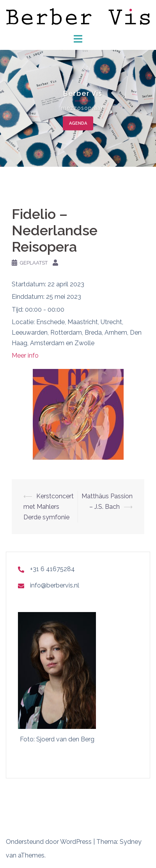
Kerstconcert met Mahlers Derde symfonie (49, 507)
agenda (78, 123)
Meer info (25, 355)
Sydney (131, 842)
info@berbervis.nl (55, 585)
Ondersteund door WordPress (49, 842)
